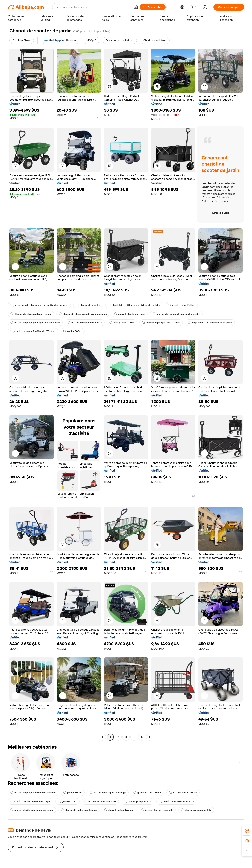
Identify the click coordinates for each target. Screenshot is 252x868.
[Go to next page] (150, 737)
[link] (247, 831)
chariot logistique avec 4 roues (161, 323)
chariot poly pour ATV (138, 801)
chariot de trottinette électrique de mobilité (134, 305)
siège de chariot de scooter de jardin (210, 323)
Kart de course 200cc (183, 793)
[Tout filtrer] (22, 40)
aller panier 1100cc (122, 323)
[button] (136, 7)
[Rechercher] (153, 7)
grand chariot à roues (147, 793)
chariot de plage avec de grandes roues (83, 314)
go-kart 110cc (67, 801)
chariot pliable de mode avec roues (32, 810)
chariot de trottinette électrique (30, 801)
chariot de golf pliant (182, 305)
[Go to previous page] (102, 737)
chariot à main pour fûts (196, 810)
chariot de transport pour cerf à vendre (176, 314)
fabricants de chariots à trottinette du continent (39, 305)
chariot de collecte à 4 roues (79, 810)
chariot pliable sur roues (130, 314)
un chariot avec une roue (100, 801)
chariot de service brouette (85, 323)
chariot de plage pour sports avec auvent (35, 323)
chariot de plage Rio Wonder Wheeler (33, 331)
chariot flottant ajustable (157, 810)
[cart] (194, 8)
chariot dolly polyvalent (119, 810)
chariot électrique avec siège (108, 793)
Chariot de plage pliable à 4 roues (31, 314)
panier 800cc (73, 331)
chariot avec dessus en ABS (176, 801)
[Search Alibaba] (93, 7)
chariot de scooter (88, 305)
